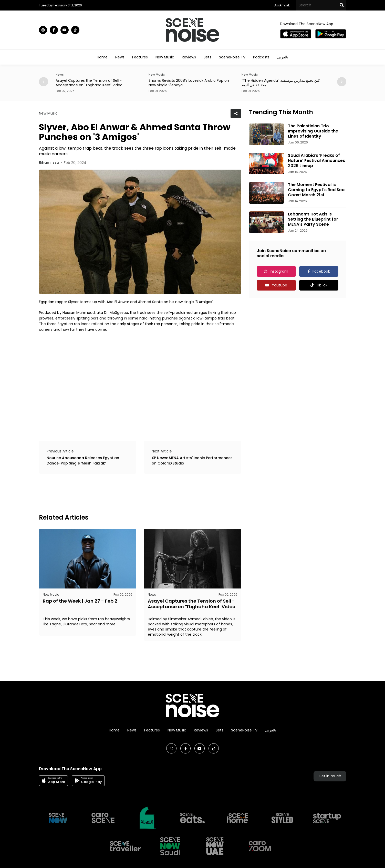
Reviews (189, 57)
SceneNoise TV (232, 57)
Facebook (321, 271)
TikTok (322, 285)
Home (102, 57)
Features (140, 57)
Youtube (279, 285)
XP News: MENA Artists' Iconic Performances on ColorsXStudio (192, 461)
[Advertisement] (132, 493)
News (120, 57)
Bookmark (282, 5)
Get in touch (330, 776)
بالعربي (283, 57)
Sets (207, 57)
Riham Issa (49, 162)
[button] (342, 82)
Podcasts (261, 57)
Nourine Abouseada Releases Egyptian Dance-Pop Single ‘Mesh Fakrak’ (83, 461)
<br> (140, 383)
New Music (165, 57)
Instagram (279, 271)
